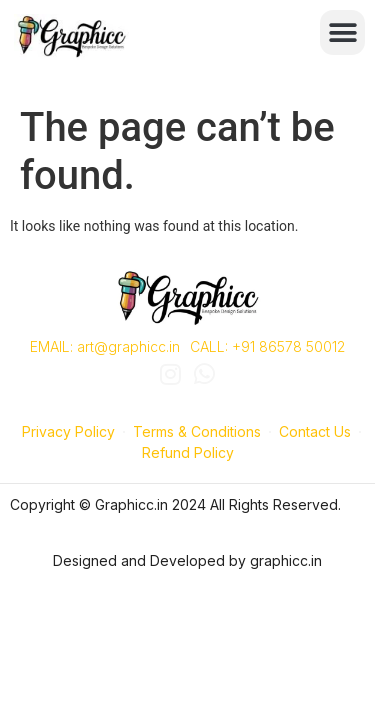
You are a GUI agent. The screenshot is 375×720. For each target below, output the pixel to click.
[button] (342, 32)
